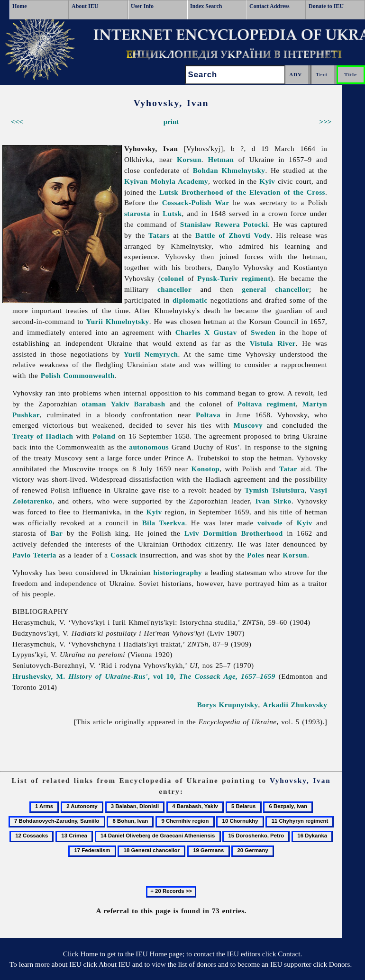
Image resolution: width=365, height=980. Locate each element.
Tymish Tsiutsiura (274, 490)
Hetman (221, 159)
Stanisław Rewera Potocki (224, 224)
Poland (104, 436)
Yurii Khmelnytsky (118, 321)
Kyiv (267, 181)
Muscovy (248, 425)
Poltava (208, 415)
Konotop (205, 469)
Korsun (189, 159)
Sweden (263, 332)
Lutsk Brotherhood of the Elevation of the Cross (242, 192)
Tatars (159, 235)
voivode (270, 523)
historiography (178, 572)
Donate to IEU (326, 6)
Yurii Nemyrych (151, 354)
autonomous (149, 447)
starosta (137, 213)
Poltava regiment (267, 404)
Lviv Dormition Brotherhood (234, 533)
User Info (142, 6)
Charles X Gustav (206, 332)
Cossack (124, 555)
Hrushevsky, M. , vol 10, (144, 676)
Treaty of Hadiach (43, 436)
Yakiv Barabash (138, 404)
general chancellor (275, 289)
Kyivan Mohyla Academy (166, 181)
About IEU (85, 6)
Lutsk (172, 213)
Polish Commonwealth (78, 375)
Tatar (288, 469)
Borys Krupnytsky (228, 705)
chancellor (174, 289)
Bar (56, 533)
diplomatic (190, 300)
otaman (94, 404)
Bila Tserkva (164, 523)
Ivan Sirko (273, 501)
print (171, 121)
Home (20, 6)
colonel (172, 278)
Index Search (206, 6)
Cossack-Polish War (196, 202)
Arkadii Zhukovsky (295, 705)
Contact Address (269, 6)
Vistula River (273, 343)
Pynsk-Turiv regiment (234, 278)
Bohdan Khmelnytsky (229, 170)
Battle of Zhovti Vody (233, 235)
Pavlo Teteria (34, 555)
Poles (255, 555)
